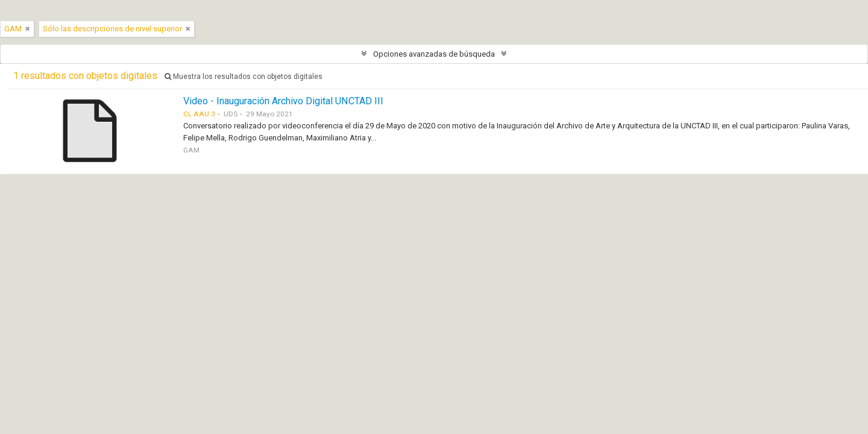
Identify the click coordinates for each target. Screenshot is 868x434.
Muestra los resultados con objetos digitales (244, 77)
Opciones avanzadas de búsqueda (434, 54)
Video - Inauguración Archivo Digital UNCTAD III (283, 101)
